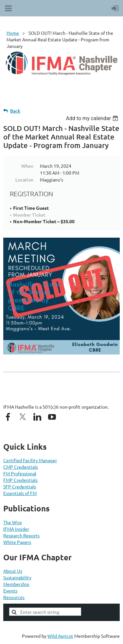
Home (13, 33)
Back (15, 111)
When (27, 166)
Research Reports (21, 535)
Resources (14, 597)
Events (10, 590)
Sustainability (17, 577)
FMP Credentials (20, 480)
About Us (13, 571)
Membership (16, 584)
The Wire (13, 522)
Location (24, 180)
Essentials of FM (20, 493)
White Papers (17, 542)
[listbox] (93, 118)
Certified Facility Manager (30, 460)
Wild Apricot (60, 636)
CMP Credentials (21, 467)
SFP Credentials (20, 486)
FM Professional (20, 473)
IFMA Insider (16, 529)
